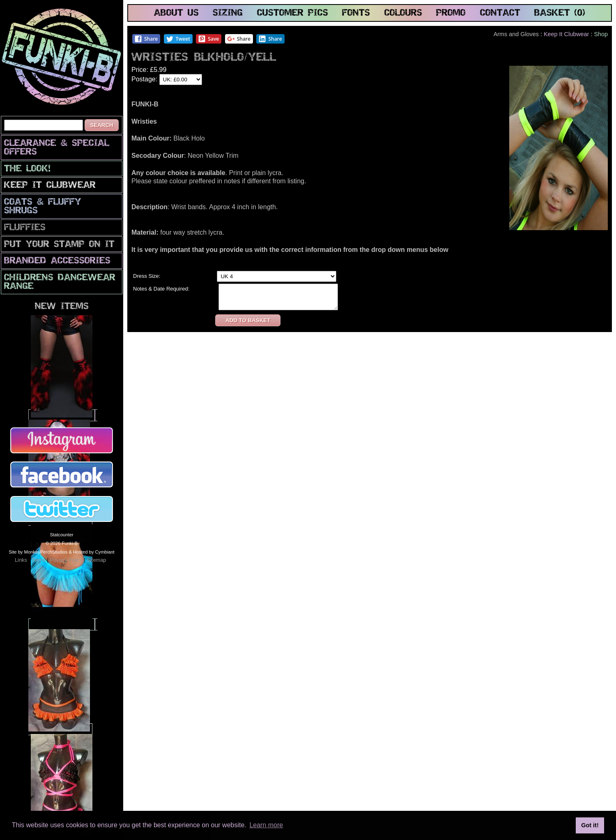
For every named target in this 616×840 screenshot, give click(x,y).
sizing (228, 13)
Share (146, 39)
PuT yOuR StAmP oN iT (59, 245)
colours (403, 13)
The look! (27, 169)
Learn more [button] (266, 825)
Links (21, 560)
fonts (356, 13)
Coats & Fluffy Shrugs (43, 207)
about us (176, 13)
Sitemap (96, 560)
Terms (38, 560)
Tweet (178, 39)
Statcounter (61, 535)
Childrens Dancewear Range (60, 282)
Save (208, 39)
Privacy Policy (66, 560)
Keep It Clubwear (50, 186)
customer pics (293, 13)
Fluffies (25, 228)
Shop (601, 34)
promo (451, 13)
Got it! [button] (590, 825)
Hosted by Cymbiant (94, 552)
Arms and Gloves (516, 34)
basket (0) (560, 13)
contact (500, 13)
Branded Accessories (57, 261)
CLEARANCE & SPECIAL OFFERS (57, 148)
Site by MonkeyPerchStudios (38, 552)
